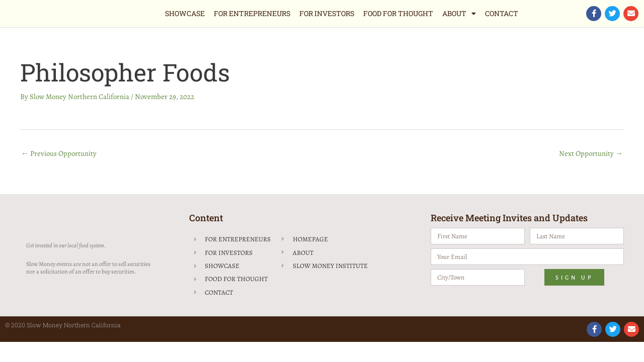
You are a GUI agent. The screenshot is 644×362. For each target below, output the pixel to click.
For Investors (327, 13)
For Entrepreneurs (252, 13)
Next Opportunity (591, 153)
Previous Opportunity (59, 153)
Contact (502, 13)
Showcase (185, 13)
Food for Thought (398, 13)
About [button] (459, 14)
